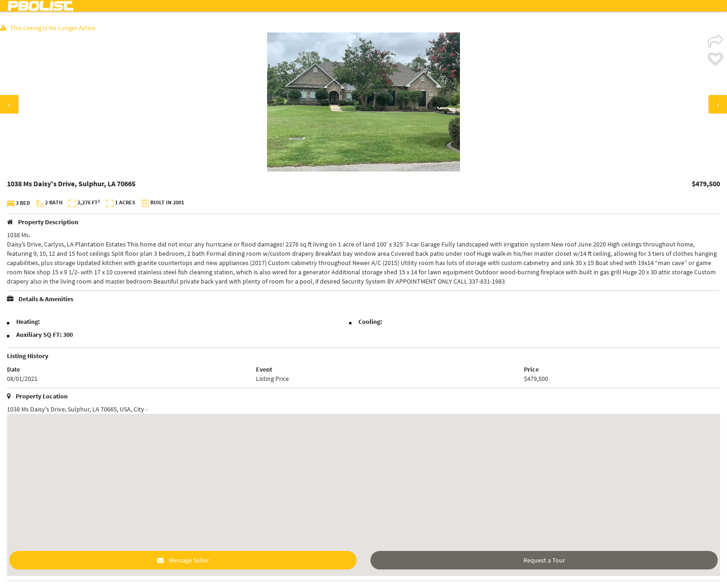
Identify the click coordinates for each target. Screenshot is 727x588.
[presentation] (9, 104)
